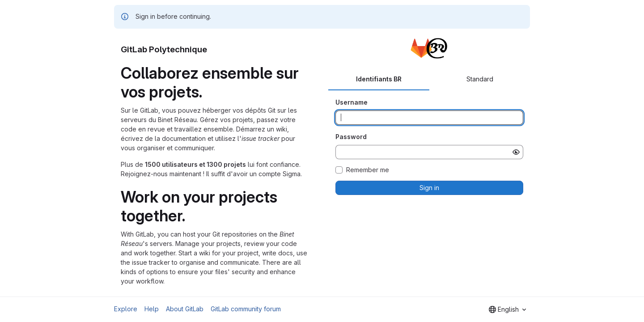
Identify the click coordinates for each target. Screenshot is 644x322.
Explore (126, 309)
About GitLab (185, 309)
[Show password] (516, 152)
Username (352, 102)
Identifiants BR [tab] (379, 79)
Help (152, 309)
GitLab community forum (246, 309)
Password (351, 137)
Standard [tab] (480, 79)
